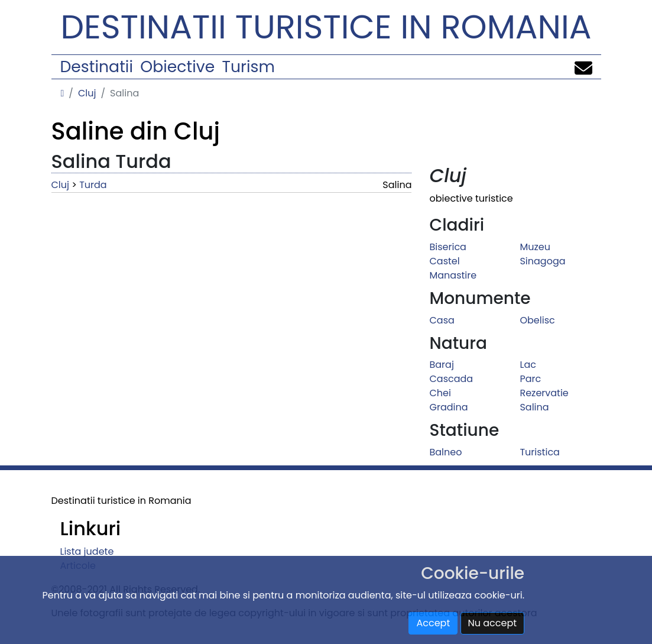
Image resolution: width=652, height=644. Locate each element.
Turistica (539, 452)
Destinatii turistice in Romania (326, 27)
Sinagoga (542, 261)
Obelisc (537, 320)
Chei (440, 393)
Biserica (447, 247)
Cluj (87, 93)
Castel (444, 261)
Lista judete (87, 551)
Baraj (441, 365)
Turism (249, 67)
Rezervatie (544, 393)
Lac (528, 365)
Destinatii (97, 67)
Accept (433, 623)
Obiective (177, 67)
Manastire (453, 275)
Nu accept (493, 623)
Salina (534, 407)
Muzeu (535, 247)
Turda (93, 185)
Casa (442, 320)
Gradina (448, 407)
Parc (530, 379)
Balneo (445, 452)
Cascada (451, 379)
